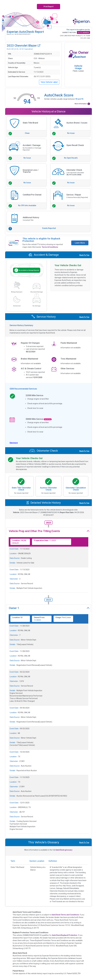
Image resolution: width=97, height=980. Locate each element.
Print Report (48, 7)
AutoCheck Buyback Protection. (65, 935)
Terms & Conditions (50, 247)
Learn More (80, 243)
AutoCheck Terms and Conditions (65, 915)
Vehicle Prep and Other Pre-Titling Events (34, 531)
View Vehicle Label (49, 82)
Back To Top (84, 255)
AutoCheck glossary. (64, 850)
